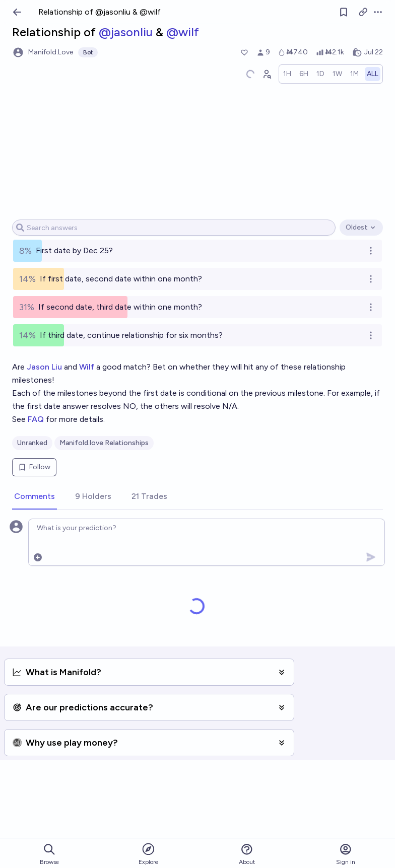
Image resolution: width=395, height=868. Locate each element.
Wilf (87, 367)
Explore (148, 854)
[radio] (287, 74)
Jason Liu (44, 367)
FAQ (36, 419)
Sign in (346, 854)
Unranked (32, 443)
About (247, 854)
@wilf (183, 32)
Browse (49, 854)
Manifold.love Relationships (104, 443)
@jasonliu (126, 32)
